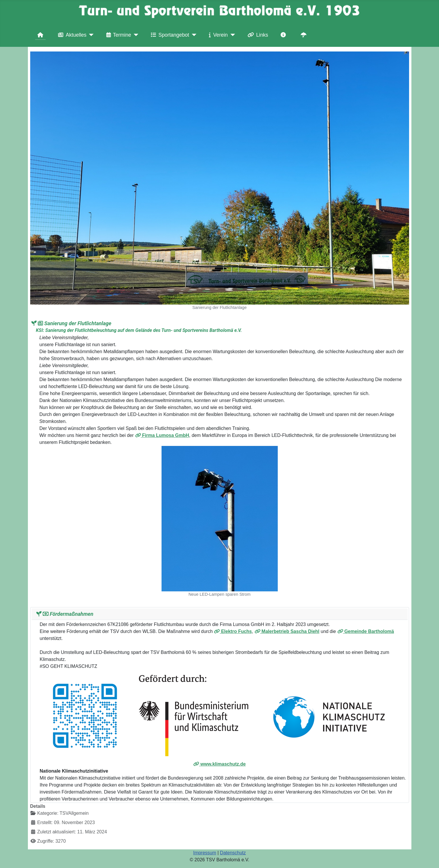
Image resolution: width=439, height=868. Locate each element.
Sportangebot (169, 35)
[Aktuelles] (90, 35)
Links (257, 35)
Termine (118, 35)
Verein (217, 35)
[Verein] (231, 35)
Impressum (205, 853)
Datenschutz (233, 853)
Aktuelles (71, 35)
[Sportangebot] (193, 35)
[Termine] (135, 35)
